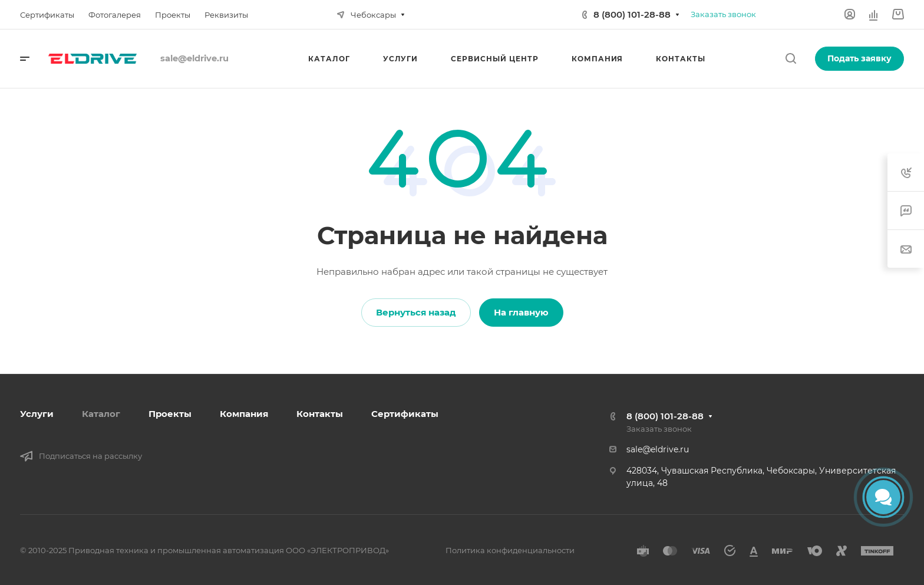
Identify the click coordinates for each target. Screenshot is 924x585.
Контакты (320, 414)
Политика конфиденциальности (510, 550)
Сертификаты (405, 414)
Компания (244, 414)
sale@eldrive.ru (658, 449)
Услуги (37, 414)
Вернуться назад (416, 312)
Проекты (170, 414)
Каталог (101, 414)
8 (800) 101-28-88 (632, 14)
